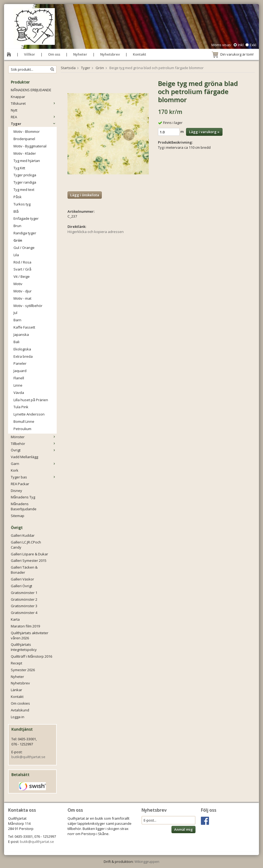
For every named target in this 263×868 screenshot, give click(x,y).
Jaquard (20, 371)
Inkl (241, 45)
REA (34, 117)
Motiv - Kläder (25, 153)
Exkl (253, 45)
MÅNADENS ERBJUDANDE (31, 90)
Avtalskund (20, 710)
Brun (17, 226)
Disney (16, 491)
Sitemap (18, 516)
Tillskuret (34, 103)
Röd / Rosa (22, 262)
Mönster (34, 437)
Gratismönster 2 (24, 599)
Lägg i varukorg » (204, 132)
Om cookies (20, 703)
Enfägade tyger (26, 218)
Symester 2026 (23, 670)
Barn (17, 320)
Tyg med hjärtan (27, 161)
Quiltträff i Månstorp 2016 (31, 656)
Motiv (18, 284)
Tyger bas (34, 477)
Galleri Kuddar (23, 535)
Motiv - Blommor (27, 131)
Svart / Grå (22, 269)
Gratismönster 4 (24, 613)
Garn (34, 464)
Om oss (54, 54)
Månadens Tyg (23, 497)
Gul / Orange (24, 248)
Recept (16, 663)
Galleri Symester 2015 (29, 560)
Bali (16, 342)
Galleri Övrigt (21, 586)
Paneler (20, 363)
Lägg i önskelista (85, 195)
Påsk (18, 197)
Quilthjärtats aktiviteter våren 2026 (30, 635)
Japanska (21, 335)
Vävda (19, 393)
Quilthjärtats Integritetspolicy (24, 647)
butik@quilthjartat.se (28, 757)
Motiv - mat (22, 298)
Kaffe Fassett (24, 327)
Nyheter (80, 54)
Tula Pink (21, 407)
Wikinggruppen (147, 862)
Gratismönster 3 (24, 606)
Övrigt (34, 450)
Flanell (19, 378)
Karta (15, 619)
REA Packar (20, 484)
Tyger (34, 124)
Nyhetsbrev (110, 54)
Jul (15, 313)
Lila (16, 255)
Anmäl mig (183, 829)
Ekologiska (22, 349)
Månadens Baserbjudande (24, 506)
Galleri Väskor (22, 579)
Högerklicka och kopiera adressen (96, 232)
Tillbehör (34, 444)
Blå (16, 211)
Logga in (18, 717)
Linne (18, 385)
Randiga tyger (25, 233)
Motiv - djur (23, 291)
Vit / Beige (22, 276)
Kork (15, 470)
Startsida (68, 68)
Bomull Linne (24, 421)
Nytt (14, 110)
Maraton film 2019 (25, 626)
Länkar (16, 690)
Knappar (18, 97)
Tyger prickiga (25, 175)
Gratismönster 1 (24, 593)
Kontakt (139, 54)
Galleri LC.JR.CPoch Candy (26, 545)
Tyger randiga (25, 182)
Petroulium (22, 429)
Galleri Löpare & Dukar (29, 554)
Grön (18, 240)
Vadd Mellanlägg (24, 457)
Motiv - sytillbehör (28, 306)
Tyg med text (24, 190)
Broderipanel (24, 139)
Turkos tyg (22, 204)
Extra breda (23, 356)
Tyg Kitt (19, 168)
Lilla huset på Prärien (31, 400)
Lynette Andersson (29, 414)
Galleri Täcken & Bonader (24, 570)
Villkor (30, 54)
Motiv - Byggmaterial (30, 146)
